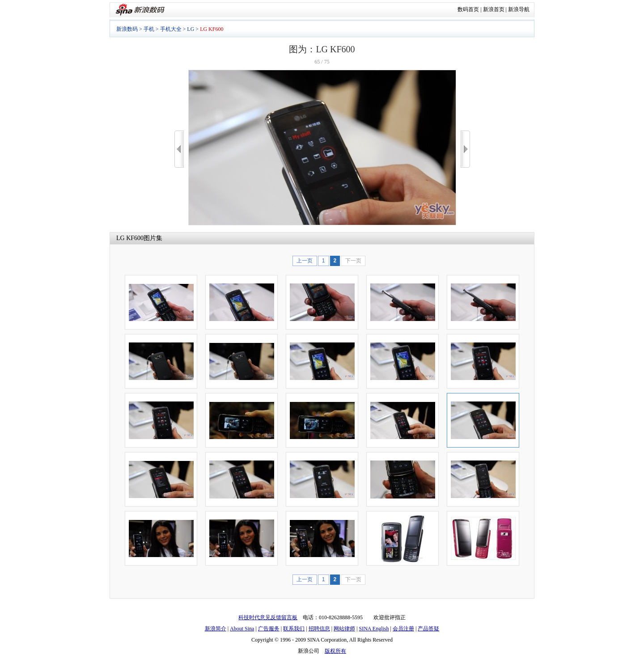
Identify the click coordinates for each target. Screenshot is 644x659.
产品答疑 (428, 629)
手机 (149, 29)
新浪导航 (519, 9)
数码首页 (468, 9)
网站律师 (344, 629)
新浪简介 (216, 629)
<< (179, 149)
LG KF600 (130, 238)
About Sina (242, 629)
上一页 (305, 261)
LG (191, 29)
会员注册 (403, 629)
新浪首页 (494, 9)
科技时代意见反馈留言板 (268, 617)
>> (465, 149)
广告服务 (269, 629)
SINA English (374, 629)
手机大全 (171, 29)
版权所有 (335, 651)
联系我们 (294, 629)
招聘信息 (319, 629)
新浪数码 (127, 29)
